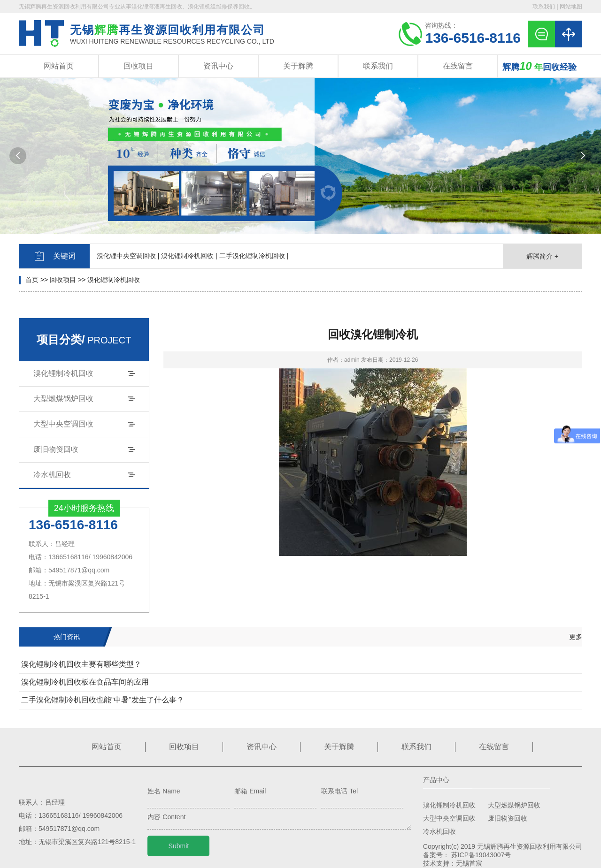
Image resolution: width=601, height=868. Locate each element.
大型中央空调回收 (63, 424)
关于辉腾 (298, 66)
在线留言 (458, 66)
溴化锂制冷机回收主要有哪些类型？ (81, 664)
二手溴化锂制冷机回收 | (254, 256)
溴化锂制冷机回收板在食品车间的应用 (85, 682)
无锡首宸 (469, 863)
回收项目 (139, 66)
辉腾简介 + (542, 256)
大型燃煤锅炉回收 (63, 399)
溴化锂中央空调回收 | (128, 256)
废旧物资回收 (56, 449)
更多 (576, 637)
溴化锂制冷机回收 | (189, 256)
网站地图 (571, 7)
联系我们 (544, 7)
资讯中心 (218, 66)
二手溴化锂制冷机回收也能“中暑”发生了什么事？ (103, 700)
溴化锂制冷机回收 (114, 280)
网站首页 (59, 66)
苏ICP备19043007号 (481, 855)
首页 (32, 280)
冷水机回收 (52, 475)
